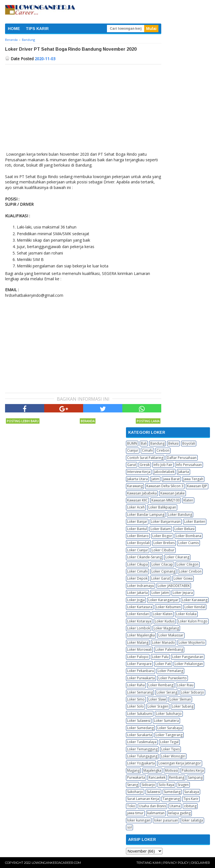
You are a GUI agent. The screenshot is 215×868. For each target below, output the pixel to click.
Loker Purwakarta (141, 678)
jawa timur (135, 813)
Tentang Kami (149, 863)
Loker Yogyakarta (141, 763)
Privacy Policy (176, 863)
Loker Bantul (137, 529)
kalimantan (156, 813)
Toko (131, 806)
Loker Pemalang (170, 671)
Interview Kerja (139, 472)
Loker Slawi (157, 699)
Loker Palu (160, 657)
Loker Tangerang (169, 735)
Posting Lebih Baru (23, 421)
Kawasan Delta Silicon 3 (165, 486)
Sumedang (172, 792)
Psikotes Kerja (193, 770)
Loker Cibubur (163, 550)
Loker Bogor (162, 536)
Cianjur (133, 450)
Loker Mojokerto (192, 642)
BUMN (132, 443)
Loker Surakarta (140, 735)
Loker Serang (167, 692)
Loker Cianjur (138, 550)
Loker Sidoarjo (192, 692)
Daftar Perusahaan (182, 458)
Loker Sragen (158, 706)
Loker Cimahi (137, 571)
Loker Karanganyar (163, 600)
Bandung (157, 443)
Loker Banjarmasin (166, 521)
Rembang (177, 777)
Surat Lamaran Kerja (143, 799)
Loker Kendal (195, 607)
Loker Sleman (180, 699)
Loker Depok (137, 578)
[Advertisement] (83, 106)
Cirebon (163, 450)
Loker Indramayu (141, 586)
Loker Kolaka (186, 614)
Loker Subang (183, 706)
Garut (132, 465)
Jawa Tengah (193, 479)
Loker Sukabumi (140, 714)
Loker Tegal (169, 742)
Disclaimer (201, 863)
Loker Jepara (183, 593)
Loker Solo (135, 706)
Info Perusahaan (189, 465)
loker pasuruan (166, 820)
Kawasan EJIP (197, 486)
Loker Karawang (195, 600)
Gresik (145, 465)
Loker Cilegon (188, 564)
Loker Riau (185, 685)
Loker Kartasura (140, 607)
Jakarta (184, 472)
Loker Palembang (169, 649)
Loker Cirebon (190, 571)
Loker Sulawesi (139, 721)
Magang (133, 770)
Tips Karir (191, 799)
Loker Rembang (161, 685)
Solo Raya (166, 785)
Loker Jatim (160, 593)
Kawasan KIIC (137, 500)
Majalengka (152, 770)
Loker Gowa (183, 578)
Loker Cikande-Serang (144, 557)
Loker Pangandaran (188, 657)
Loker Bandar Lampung (146, 514)
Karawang (135, 486)
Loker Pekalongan (189, 664)
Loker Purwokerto (173, 678)
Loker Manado (163, 642)
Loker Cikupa (137, 564)
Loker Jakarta (137, 593)
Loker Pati (163, 664)
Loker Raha (136, 685)
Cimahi (147, 450)
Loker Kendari (138, 614)
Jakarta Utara (137, 479)
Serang (133, 785)
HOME (14, 29)
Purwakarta (136, 777)
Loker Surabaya (170, 728)
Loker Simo (136, 699)
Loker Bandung (180, 514)
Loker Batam (161, 529)
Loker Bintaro (138, 536)
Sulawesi (153, 792)
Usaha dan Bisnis (152, 806)
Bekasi (173, 443)
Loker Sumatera (166, 721)
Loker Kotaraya (139, 621)
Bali (144, 443)
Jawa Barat (171, 479)
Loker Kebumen (168, 607)
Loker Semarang (140, 692)
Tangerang (171, 799)
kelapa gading (179, 813)
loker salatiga (192, 820)
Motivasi (171, 770)
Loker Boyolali (138, 543)
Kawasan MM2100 (166, 500)
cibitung (190, 806)
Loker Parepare (139, 664)
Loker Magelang (166, 628)
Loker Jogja (136, 600)
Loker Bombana (189, 536)
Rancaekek (157, 777)
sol (129, 827)
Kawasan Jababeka (142, 493)
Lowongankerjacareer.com (56, 863)
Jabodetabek (164, 472)
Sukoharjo (135, 792)
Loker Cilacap (162, 564)
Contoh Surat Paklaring (145, 458)
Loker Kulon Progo (193, 621)
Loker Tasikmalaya (142, 742)
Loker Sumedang (140, 728)
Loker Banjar (137, 521)
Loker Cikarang (177, 557)
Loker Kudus (165, 621)
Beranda (88, 421)
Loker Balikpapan (162, 507)
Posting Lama (148, 421)
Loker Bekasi (184, 529)
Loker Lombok (139, 628)
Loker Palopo (138, 657)
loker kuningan (139, 820)
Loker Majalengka (141, 635)
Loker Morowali (139, 649)
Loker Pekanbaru (141, 671)
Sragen (183, 785)
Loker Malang (138, 642)
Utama (175, 806)
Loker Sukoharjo (169, 714)
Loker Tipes (170, 749)
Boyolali (189, 443)
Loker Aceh (136, 507)
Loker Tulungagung (142, 756)
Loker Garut (161, 578)
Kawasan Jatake (173, 493)
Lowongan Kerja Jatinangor (180, 763)
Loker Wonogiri (173, 756)
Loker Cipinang (163, 571)
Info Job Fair (163, 465)
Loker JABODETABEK (174, 586)
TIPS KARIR (37, 29)
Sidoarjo (148, 785)
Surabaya (192, 792)
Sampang (195, 777)
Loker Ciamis (189, 543)
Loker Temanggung (142, 749)
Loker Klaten (163, 614)
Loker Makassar (171, 635)
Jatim (155, 479)
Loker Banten (195, 521)
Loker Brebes (164, 543)
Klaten (188, 500)
